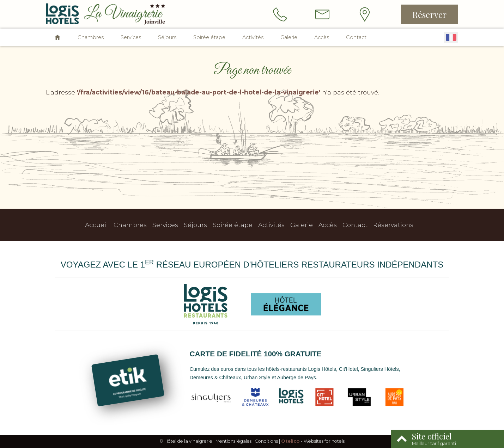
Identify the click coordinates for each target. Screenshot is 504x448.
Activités (253, 37)
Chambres (91, 37)
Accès (322, 37)
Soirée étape (209, 37)
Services (131, 37)
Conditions (266, 441)
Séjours (167, 37)
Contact (356, 37)
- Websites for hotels (313, 441)
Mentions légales (233, 441)
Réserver (430, 14)
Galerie (289, 37)
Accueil (96, 225)
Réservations (393, 225)
